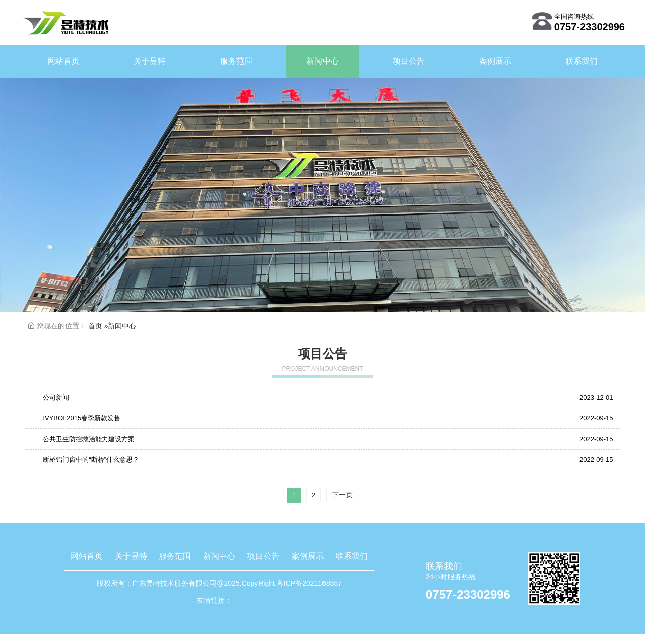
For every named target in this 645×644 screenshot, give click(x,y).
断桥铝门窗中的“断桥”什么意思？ (91, 459)
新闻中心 (219, 556)
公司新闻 (56, 398)
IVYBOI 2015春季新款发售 (82, 418)
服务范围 (175, 556)
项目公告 (264, 556)
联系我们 (352, 556)
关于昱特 (131, 556)
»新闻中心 (120, 326)
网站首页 (87, 556)
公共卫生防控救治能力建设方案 (89, 439)
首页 (95, 326)
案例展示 (308, 556)
